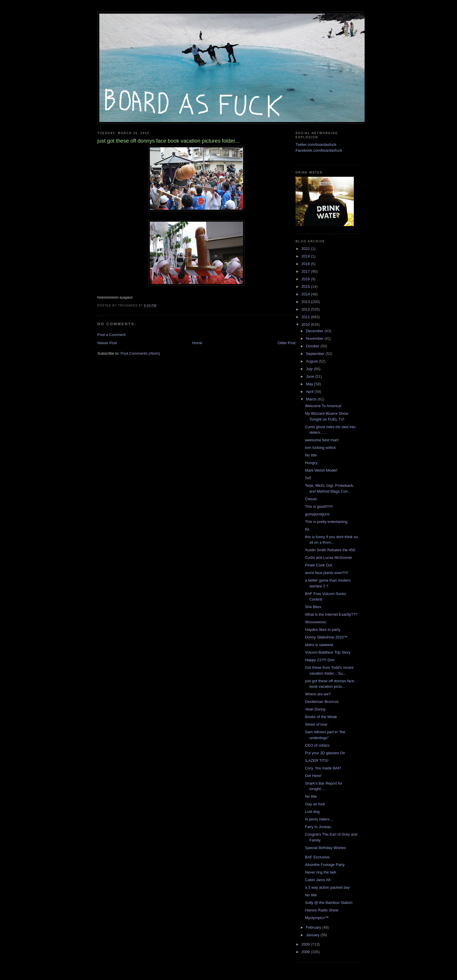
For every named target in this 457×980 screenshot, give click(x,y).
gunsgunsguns (317, 514)
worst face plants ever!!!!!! (326, 573)
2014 (306, 294)
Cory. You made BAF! (323, 768)
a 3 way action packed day (327, 887)
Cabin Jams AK (318, 880)
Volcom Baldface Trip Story (328, 652)
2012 (306, 309)
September (316, 354)
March (312, 399)
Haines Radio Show (321, 910)
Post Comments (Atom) (140, 353)
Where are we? (318, 694)
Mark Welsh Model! (321, 470)
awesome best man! (322, 440)
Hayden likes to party (322, 630)
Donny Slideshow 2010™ (326, 637)
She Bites (313, 607)
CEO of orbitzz (317, 745)
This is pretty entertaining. (327, 522)
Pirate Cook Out (318, 565)
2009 (306, 944)
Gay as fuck (315, 804)
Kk (307, 529)
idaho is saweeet (319, 645)
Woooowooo (315, 622)
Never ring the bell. (321, 872)
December (315, 331)
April (310, 392)
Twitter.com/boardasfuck (316, 145)
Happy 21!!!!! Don (320, 660)
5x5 (308, 478)
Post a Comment (111, 335)
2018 (306, 264)
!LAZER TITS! (317, 761)
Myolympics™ (317, 918)
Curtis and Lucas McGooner (328, 558)
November (315, 338)
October (313, 346)
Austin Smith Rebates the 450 (330, 550)
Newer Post (107, 343)
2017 (306, 271)
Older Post (287, 343)
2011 (306, 317)
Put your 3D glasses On (325, 753)
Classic (311, 499)
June (311, 376)
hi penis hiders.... (319, 819)
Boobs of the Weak (321, 717)
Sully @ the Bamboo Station (329, 903)
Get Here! (313, 776)
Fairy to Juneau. (318, 827)
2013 (306, 302)
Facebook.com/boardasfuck (319, 150)
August (312, 361)
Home (197, 343)
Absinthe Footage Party (325, 865)
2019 (306, 256)
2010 (306, 324)
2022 (306, 249)
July (310, 369)
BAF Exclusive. (318, 857)
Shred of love (316, 724)
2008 (306, 952)
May (310, 384)
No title (311, 455)
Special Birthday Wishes (325, 848)
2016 (306, 279)
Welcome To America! (323, 406)
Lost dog (312, 812)
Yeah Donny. (315, 709)
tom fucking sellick (320, 448)
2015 (306, 287)
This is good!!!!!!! (319, 506)
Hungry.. (312, 463)
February (314, 927)
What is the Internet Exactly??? (331, 614)
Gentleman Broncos (322, 702)
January (313, 935)
